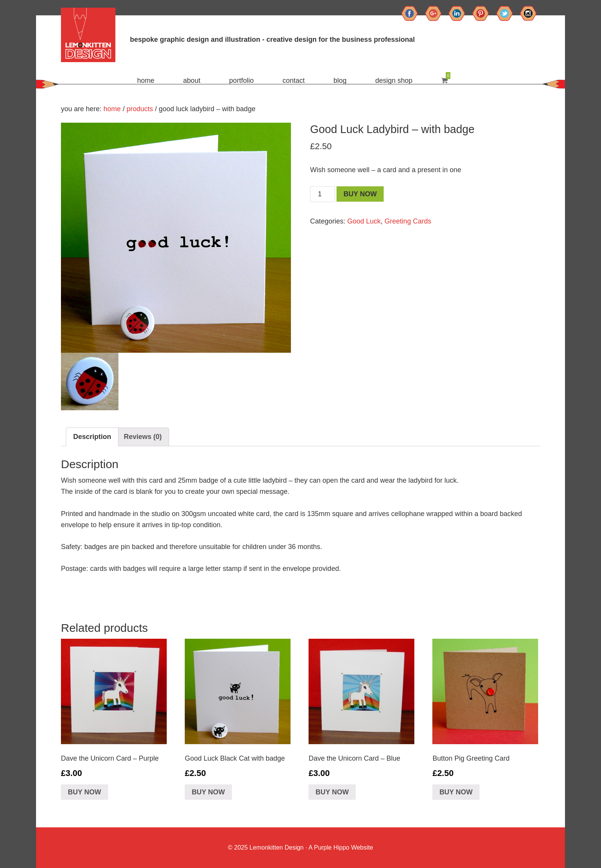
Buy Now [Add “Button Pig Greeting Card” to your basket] (456, 792)
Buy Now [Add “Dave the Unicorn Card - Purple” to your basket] (85, 792)
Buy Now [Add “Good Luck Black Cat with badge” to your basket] (208, 792)
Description (92, 437)
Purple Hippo (332, 847)
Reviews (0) (143, 437)
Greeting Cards (408, 221)
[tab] (92, 437)
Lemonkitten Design (276, 847)
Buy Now (360, 194)
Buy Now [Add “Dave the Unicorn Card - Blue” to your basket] (332, 792)
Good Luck (364, 221)
